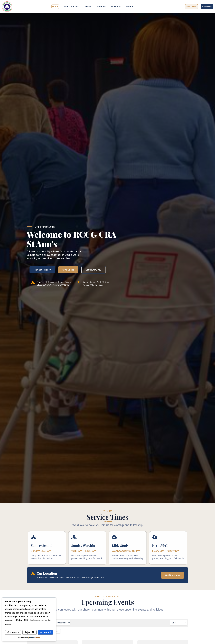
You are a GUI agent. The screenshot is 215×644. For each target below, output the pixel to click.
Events (129, 7)
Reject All (29, 632)
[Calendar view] (178, 623)
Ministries (115, 7)
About (88, 7)
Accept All (45, 632)
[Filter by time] (63, 623)
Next (57, 631)
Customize (13, 632)
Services (101, 7)
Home (56, 7)
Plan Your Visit (72, 7)
